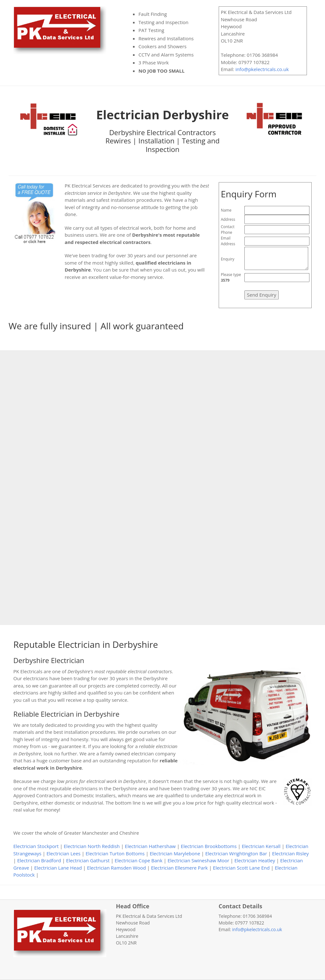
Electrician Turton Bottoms (115, 853)
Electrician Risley (290, 853)
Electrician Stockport (36, 846)
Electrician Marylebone (175, 853)
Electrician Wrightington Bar (236, 853)
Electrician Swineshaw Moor (199, 860)
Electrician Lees (63, 853)
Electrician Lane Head (58, 868)
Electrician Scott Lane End (241, 868)
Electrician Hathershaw (150, 846)
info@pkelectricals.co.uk (262, 69)
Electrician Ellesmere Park (179, 868)
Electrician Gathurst (88, 860)
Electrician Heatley (255, 860)
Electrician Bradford (39, 860)
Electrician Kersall (261, 846)
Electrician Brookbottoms (209, 846)
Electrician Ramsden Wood (116, 868)
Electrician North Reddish (92, 846)
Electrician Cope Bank (138, 860)
